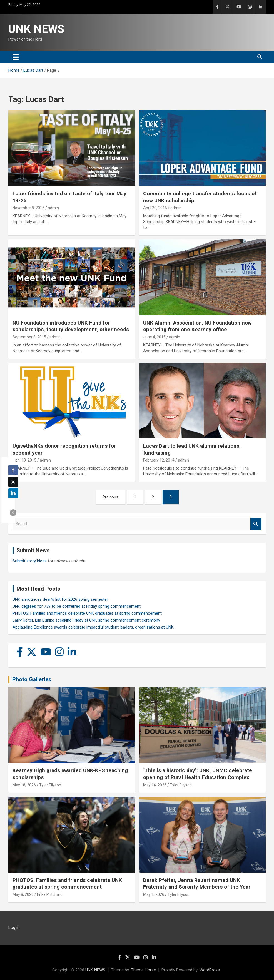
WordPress (210, 970)
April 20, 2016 (155, 208)
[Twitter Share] (13, 482)
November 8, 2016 (28, 208)
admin (53, 208)
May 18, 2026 (24, 785)
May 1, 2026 (154, 894)
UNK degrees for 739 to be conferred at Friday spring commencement (77, 606)
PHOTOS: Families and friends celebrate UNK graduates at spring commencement (87, 613)
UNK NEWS (36, 29)
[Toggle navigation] (16, 57)
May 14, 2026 (155, 785)
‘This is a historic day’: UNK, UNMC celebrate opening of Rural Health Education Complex (198, 774)
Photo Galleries (32, 679)
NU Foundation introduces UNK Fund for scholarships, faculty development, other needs (71, 326)
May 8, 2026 (23, 894)
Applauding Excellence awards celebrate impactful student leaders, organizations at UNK (93, 627)
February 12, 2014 (159, 460)
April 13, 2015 (24, 460)
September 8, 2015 (29, 337)
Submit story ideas (30, 561)
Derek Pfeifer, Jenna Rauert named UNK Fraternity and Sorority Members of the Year (197, 884)
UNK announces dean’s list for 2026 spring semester (60, 599)
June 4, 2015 (154, 337)
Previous (110, 497)
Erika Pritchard (50, 894)
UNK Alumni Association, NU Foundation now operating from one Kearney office (197, 326)
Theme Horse (143, 970)
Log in (14, 927)
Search (256, 524)
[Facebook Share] (13, 470)
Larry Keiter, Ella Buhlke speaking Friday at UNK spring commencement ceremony (86, 620)
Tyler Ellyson (50, 785)
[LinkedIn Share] (13, 493)
